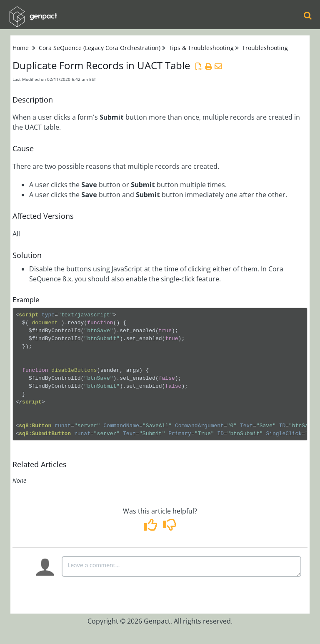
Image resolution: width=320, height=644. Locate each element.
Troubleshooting (265, 48)
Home (21, 48)
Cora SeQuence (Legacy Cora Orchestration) (100, 48)
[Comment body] (181, 566)
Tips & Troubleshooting (201, 48)
